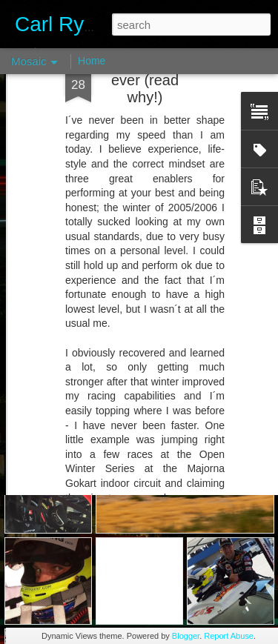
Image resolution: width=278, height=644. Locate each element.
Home (92, 61)
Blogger (186, 636)
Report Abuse (229, 636)
